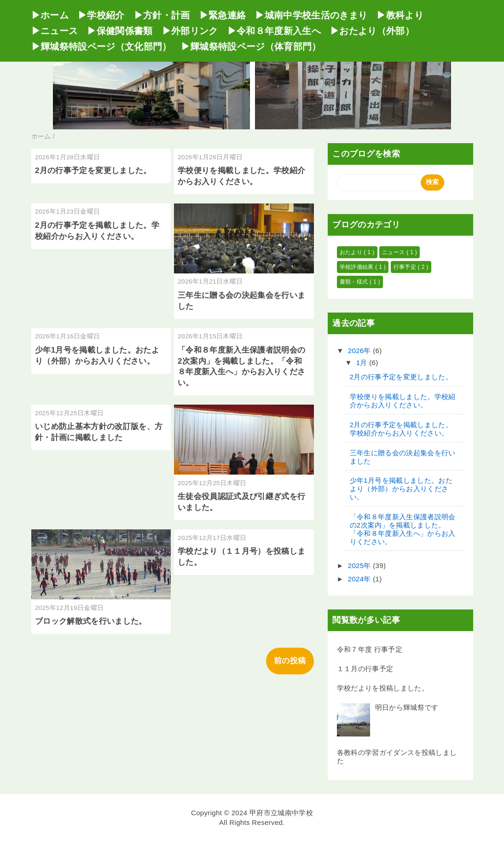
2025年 (361, 565)
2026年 (361, 351)
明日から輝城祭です (407, 707)
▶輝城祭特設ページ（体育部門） (251, 46)
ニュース (394, 252)
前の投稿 (290, 661)
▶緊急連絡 (223, 15)
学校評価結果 (358, 267)
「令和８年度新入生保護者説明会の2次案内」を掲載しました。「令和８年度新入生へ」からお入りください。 (403, 529)
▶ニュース (55, 31)
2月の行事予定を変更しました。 (93, 171)
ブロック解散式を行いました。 (91, 621)
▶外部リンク (190, 31)
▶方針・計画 (162, 15)
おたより (352, 252)
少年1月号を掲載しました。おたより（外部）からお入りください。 (401, 489)
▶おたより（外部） (372, 31)
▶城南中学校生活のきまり (311, 15)
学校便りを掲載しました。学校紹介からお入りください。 (403, 401)
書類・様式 (355, 282)
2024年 (361, 579)
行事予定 (406, 267)
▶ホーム (50, 15)
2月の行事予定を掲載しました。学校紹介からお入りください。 (401, 429)
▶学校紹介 (101, 15)
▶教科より (400, 15)
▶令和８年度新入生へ (274, 31)
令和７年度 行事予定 (370, 649)
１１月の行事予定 (365, 669)
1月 (363, 362)
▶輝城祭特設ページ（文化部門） (101, 46)
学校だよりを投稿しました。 (383, 688)
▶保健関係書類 (120, 31)
